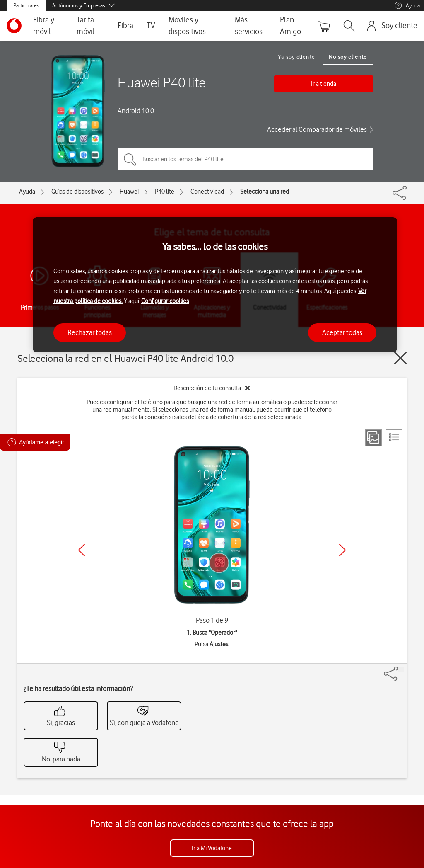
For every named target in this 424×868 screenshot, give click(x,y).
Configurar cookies (165, 301)
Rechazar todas (90, 332)
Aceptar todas (342, 332)
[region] (215, 285)
